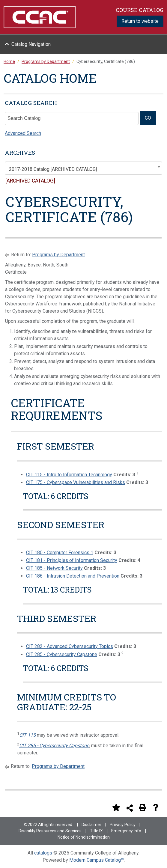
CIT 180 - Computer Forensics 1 (60, 553)
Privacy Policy (123, 825)
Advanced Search (23, 133)
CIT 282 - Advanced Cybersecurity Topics (70, 646)
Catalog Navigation (31, 44)
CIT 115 (27, 735)
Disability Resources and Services (50, 831)
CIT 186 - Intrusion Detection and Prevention (73, 576)
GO (148, 118)
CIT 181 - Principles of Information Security (72, 560)
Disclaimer (91, 825)
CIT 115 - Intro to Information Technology (69, 475)
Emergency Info (126, 831)
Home (9, 61)
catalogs (43, 853)
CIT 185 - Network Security (54, 568)
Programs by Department (58, 255)
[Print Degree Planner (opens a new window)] (103, 807)
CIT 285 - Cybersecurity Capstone (62, 654)
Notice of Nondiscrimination (84, 837)
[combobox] (83, 168)
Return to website (140, 21)
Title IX (96, 831)
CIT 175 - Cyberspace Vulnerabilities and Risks (76, 482)
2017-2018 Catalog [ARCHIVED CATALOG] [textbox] (53, 169)
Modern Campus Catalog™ (97, 860)
